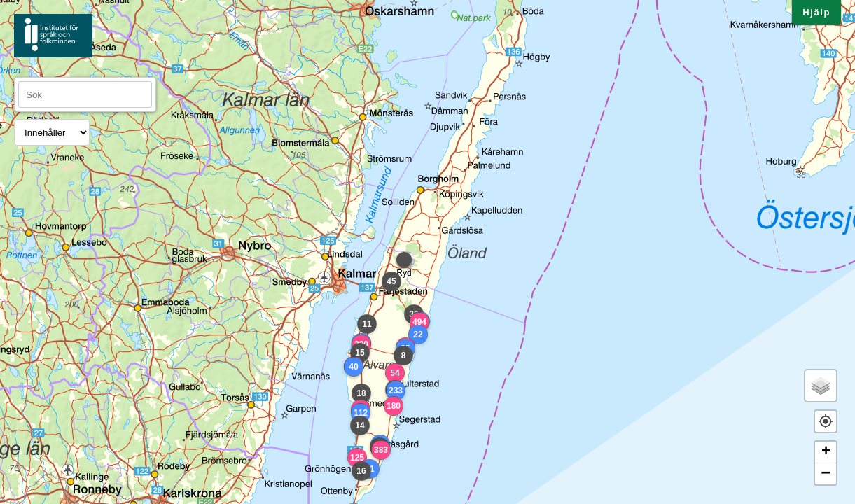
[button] (826, 421)
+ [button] (826, 452)
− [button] (826, 474)
